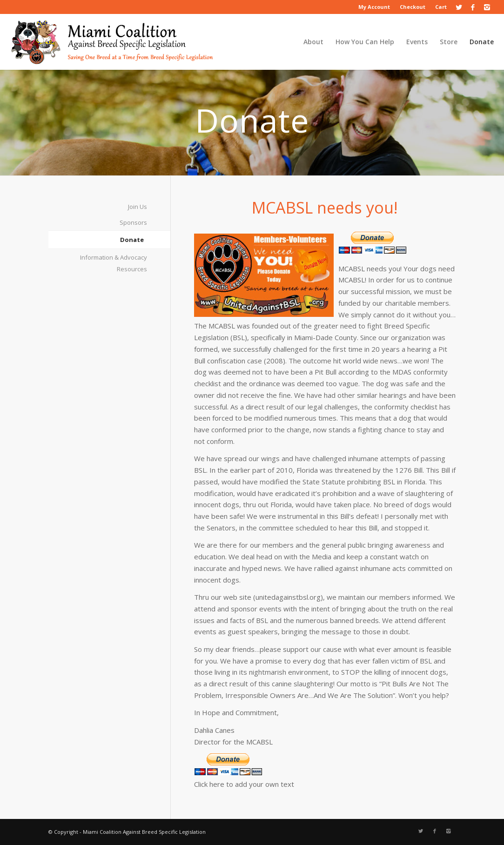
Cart (441, 7)
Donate (132, 240)
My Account (374, 7)
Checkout (413, 7)
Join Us (138, 207)
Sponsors (133, 222)
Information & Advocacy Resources (114, 263)
